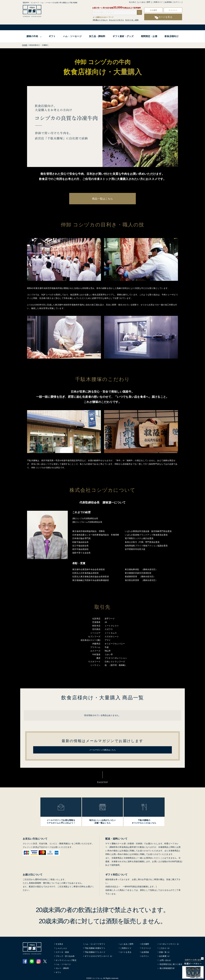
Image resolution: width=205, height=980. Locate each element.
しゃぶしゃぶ (61, 947)
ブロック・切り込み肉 (65, 956)
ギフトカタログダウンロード (97, 956)
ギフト (52, 36)
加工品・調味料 (97, 36)
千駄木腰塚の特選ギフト (95, 947)
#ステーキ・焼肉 (132, 20)
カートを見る (126, 951)
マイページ (173, 10)
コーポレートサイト (168, 943)
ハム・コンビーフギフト (95, 943)
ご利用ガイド (158, 2)
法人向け (132, 2)
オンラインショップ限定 (66, 960)
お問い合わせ (165, 960)
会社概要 (163, 956)
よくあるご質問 (144, 2)
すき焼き (60, 943)
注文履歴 (153, 10)
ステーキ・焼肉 (62, 951)
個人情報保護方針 (167, 968)
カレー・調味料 (62, 968)
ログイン (177, 2)
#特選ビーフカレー (100, 20)
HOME (25, 45)
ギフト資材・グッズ (123, 36)
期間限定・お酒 (149, 36)
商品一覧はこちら (102, 199)
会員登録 (168, 2)
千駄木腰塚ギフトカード (95, 951)
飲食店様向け (172, 36)
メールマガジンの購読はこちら (102, 749)
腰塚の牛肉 (32, 36)
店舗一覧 (163, 951)
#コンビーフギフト (117, 20)
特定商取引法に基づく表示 (171, 964)
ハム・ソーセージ (72, 36)
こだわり (163, 947)
